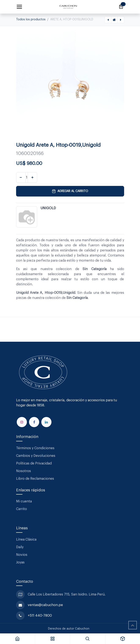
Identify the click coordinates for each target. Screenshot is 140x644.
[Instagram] (22, 422)
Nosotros (24, 471)
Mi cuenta (24, 501)
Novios (22, 555)
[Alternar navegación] (19, 7)
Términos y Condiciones (36, 448)
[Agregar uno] (33, 177)
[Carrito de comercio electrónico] (121, 7)
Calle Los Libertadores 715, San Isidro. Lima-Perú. (67, 594)
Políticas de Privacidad (34, 463)
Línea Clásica (26, 539)
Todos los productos (31, 20)
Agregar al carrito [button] (70, 191)
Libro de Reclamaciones (35, 479)
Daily (20, 547)
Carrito (21, 509)
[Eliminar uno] (21, 177)
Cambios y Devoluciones (36, 456)
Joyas (20, 562)
